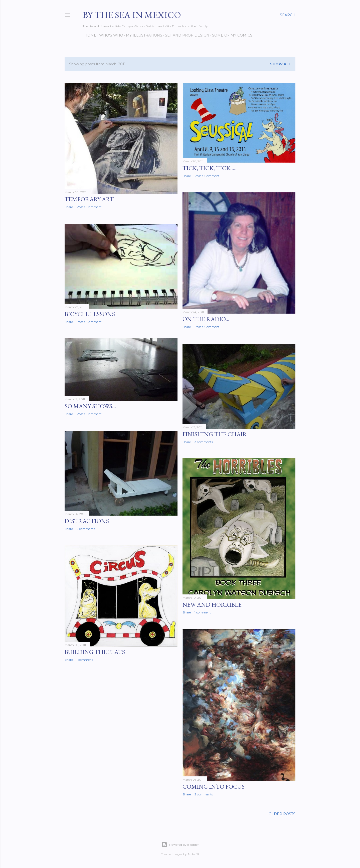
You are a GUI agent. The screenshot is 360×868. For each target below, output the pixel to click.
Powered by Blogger (180, 844)
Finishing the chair (215, 433)
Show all (281, 64)
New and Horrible (212, 604)
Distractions (87, 520)
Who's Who (109, 35)
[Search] (288, 15)
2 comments (86, 528)
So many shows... (90, 406)
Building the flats (95, 651)
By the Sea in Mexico (132, 15)
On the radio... (206, 319)
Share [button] (69, 207)
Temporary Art (89, 199)
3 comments (204, 441)
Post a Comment (89, 207)
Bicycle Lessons (90, 313)
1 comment (203, 612)
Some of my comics (230, 35)
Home (89, 35)
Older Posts (282, 813)
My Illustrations (142, 35)
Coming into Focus (214, 786)
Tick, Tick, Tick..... (210, 168)
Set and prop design (185, 35)
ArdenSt (193, 854)
